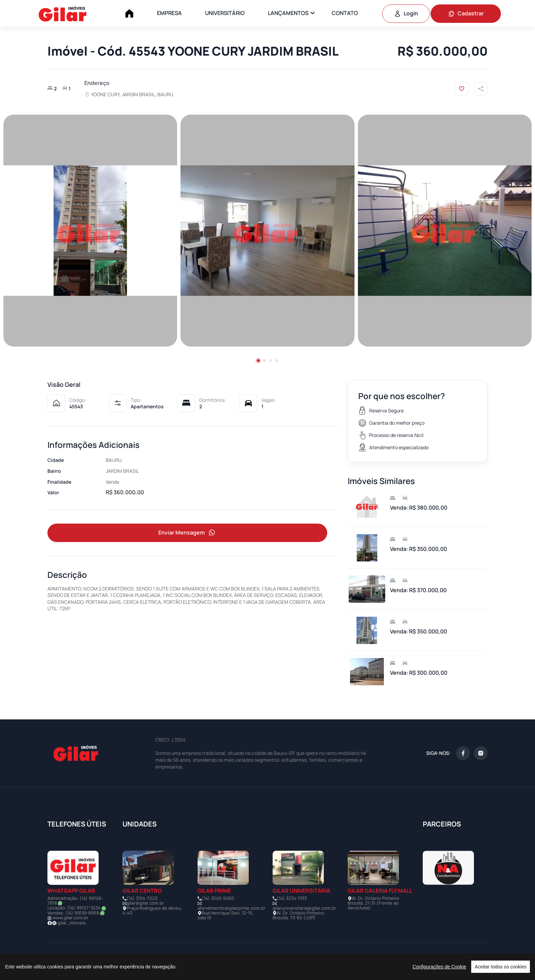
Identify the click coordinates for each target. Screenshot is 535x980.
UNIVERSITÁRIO (225, 13)
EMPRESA (169, 13)
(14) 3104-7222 (142, 898)
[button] (258, 361)
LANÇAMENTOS (288, 13)
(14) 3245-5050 (218, 898)
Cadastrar (466, 13)
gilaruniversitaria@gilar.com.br (304, 908)
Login (406, 13)
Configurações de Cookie (439, 967)
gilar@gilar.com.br (145, 903)
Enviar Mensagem (187, 533)
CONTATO (345, 13)
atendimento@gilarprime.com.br (232, 908)
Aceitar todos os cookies (501, 967)
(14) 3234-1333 (292, 898)
